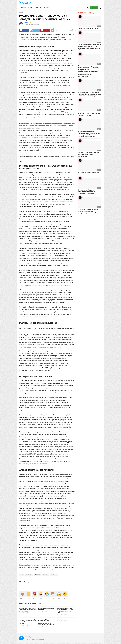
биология (54, 576)
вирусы (46, 576)
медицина (29, 576)
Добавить (94, 9)
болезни (38, 576)
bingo (25, 24)
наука (22, 576)
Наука (21, 14)
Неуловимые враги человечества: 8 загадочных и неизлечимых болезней (45, 19)
